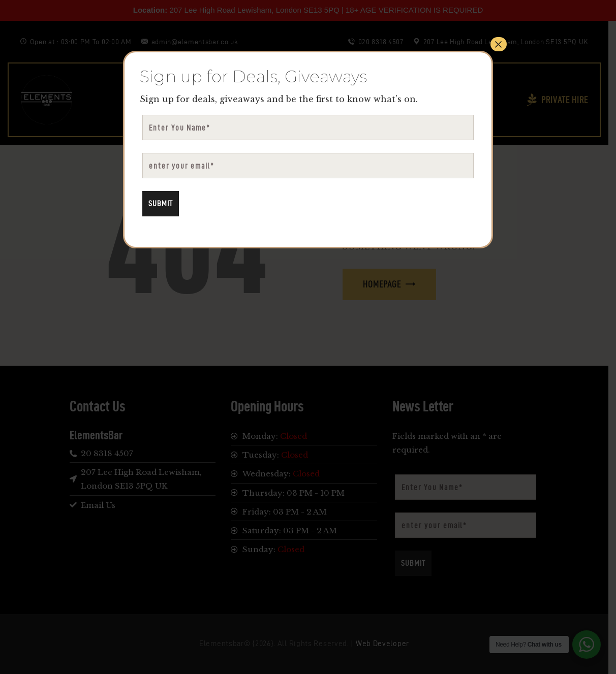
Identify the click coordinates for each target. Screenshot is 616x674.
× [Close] (499, 44)
